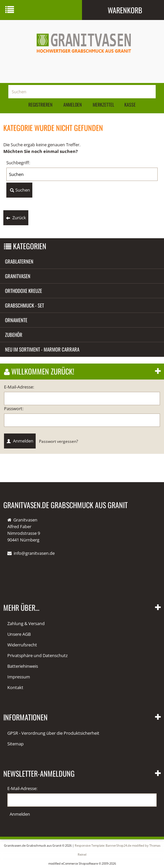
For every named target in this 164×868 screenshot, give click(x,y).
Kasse (130, 104)
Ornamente (16, 320)
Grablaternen (19, 261)
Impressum (19, 677)
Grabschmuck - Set (24, 305)
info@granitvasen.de (34, 553)
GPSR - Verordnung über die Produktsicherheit (53, 733)
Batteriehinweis (23, 666)
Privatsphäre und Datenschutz (37, 655)
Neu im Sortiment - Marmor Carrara (42, 349)
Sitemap (15, 744)
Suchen (19, 190)
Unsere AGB (19, 634)
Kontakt (15, 687)
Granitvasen (18, 276)
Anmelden (72, 104)
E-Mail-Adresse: (19, 387)
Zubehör (14, 335)
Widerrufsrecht (22, 645)
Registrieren (40, 104)
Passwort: (14, 409)
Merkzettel (103, 104)
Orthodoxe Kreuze (23, 291)
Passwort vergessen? (58, 441)
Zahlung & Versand (26, 623)
